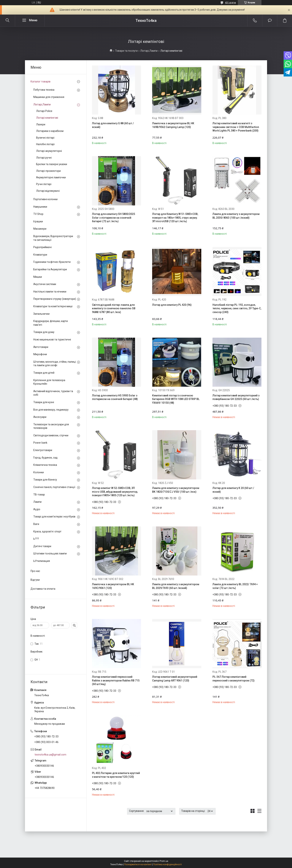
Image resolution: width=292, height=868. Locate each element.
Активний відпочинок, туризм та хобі (53, 393)
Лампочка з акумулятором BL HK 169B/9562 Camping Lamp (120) (173, 125)
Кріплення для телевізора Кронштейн (49, 382)
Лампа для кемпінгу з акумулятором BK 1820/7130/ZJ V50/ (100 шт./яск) (176, 490)
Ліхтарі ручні (44, 158)
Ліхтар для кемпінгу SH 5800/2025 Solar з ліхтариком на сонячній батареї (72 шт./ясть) (114, 218)
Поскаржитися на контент (138, 864)
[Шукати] (7, 21)
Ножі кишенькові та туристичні (52, 340)
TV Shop (38, 214)
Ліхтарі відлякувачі (48, 191)
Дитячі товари (42, 546)
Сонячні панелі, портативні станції (54, 487)
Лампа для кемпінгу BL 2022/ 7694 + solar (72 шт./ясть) (235, 586)
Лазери (41, 124)
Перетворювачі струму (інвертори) (55, 299)
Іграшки (38, 221)
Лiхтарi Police (44, 111)
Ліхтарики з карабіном (50, 131)
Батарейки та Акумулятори (50, 269)
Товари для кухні (44, 402)
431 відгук (230, 3)
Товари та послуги (126, 51)
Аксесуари (40, 417)
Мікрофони (40, 354)
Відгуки (35, 580)
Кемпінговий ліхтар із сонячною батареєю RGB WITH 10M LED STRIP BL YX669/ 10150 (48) (176, 399)
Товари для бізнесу (45, 480)
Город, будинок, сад (45, 458)
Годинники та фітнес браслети (52, 262)
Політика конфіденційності (168, 864)
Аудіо (37, 509)
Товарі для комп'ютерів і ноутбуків (54, 517)
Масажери (40, 229)
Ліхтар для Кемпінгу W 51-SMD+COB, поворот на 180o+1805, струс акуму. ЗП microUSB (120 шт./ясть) (175, 218)
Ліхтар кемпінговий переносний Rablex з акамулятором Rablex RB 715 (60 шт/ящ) (116, 680)
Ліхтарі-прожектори (48, 171)
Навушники (40, 207)
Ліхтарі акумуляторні (49, 151)
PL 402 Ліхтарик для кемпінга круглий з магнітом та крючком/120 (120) (116, 775)
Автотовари (41, 347)
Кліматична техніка (45, 465)
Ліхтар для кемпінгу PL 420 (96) (172, 305)
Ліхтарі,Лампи (149, 51)
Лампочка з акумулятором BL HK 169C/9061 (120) (113, 586)
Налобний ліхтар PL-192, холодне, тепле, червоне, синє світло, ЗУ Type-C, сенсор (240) (237, 308)
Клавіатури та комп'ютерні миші (53, 306)
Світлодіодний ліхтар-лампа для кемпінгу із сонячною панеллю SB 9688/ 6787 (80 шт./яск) (114, 308)
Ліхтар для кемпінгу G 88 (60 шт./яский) (113, 125)
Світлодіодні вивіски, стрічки (51, 435)
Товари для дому (44, 332)
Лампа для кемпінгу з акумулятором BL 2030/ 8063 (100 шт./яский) (236, 216)
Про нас (35, 571)
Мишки (38, 277)
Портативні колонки (45, 199)
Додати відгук (270, 21)
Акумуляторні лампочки (51, 177)
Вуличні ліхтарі (45, 138)
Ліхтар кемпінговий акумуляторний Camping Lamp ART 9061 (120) (175, 679)
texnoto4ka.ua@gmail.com (50, 755)
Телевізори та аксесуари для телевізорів (51, 426)
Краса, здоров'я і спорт (47, 531)
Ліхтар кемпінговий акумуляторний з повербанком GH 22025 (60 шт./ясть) (236, 397)
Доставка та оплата (43, 589)
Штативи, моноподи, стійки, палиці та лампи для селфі (55, 364)
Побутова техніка (44, 90)
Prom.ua (164, 861)
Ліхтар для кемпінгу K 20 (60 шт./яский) (233, 490)
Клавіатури (40, 255)
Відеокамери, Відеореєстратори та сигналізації (53, 238)
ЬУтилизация (42, 561)
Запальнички (41, 314)
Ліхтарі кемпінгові (47, 118)
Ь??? (36, 539)
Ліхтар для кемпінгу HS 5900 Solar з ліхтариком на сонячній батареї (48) (115, 397)
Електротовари (43, 450)
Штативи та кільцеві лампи (50, 553)
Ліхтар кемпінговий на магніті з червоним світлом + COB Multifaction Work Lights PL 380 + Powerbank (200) (236, 127)
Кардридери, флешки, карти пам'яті (51, 323)
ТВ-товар (39, 495)
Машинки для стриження (49, 97)
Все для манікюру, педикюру (51, 410)
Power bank (40, 443)
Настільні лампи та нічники (50, 292)
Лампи (37, 502)
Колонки (39, 472)
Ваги (36, 524)
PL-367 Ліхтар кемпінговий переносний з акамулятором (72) (234, 679)
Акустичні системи (45, 284)
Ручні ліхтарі (44, 184)
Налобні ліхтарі (45, 144)
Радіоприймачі (42, 247)
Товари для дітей (44, 373)
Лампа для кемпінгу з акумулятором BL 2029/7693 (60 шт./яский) (176, 586)
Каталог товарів (41, 82)
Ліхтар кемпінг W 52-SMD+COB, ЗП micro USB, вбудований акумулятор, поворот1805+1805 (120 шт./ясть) (115, 492)
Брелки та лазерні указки (52, 164)
